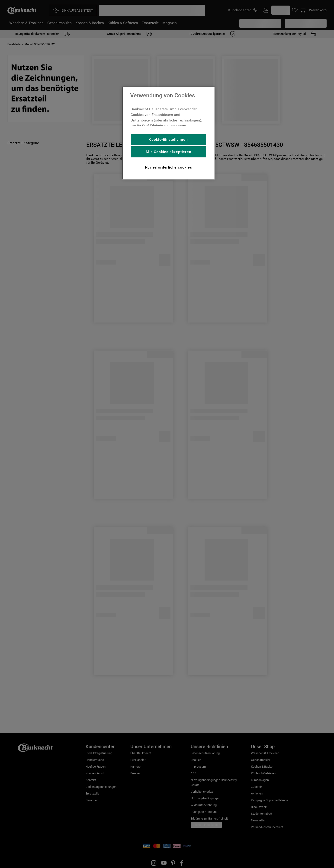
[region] (169, 133)
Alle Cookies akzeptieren (168, 152)
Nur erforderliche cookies (169, 167)
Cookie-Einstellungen (169, 139)
